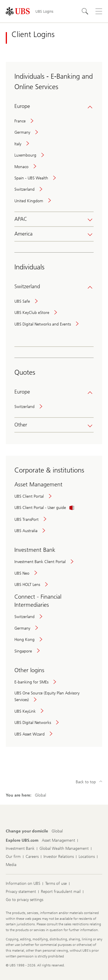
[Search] (85, 11)
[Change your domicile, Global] (57, 831)
